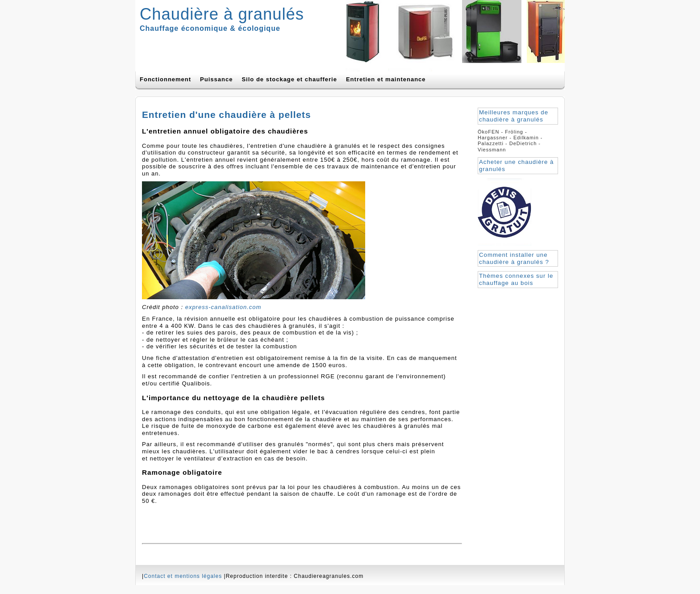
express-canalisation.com (223, 307)
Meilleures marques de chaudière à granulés (514, 116)
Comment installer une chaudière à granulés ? (514, 258)
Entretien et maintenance (386, 79)
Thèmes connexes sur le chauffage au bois (516, 279)
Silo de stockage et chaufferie (289, 79)
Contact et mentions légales (183, 576)
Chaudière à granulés (222, 14)
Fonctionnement (165, 79)
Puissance (216, 79)
